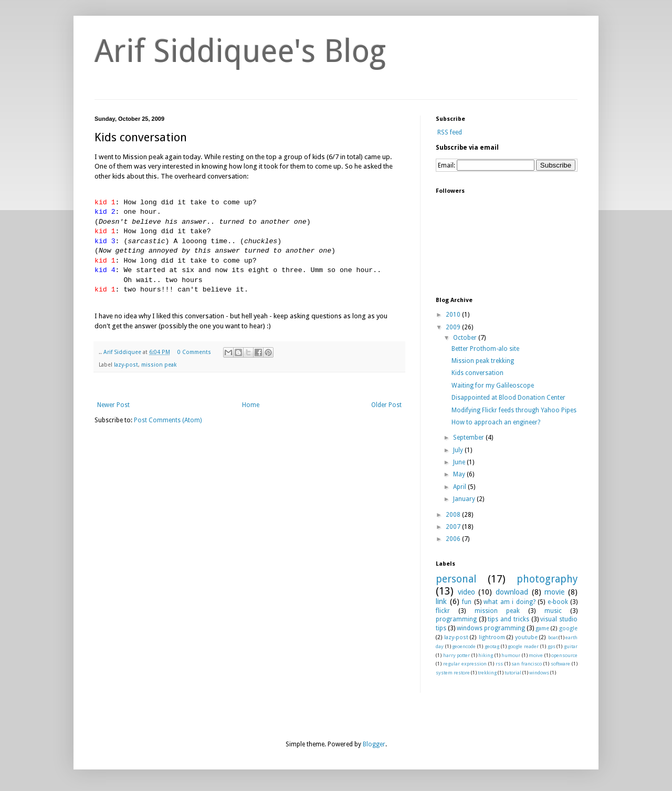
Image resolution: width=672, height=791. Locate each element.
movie (554, 592)
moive (536, 655)
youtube (526, 637)
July (459, 450)
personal (456, 579)
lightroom (492, 637)
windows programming (491, 628)
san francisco (527, 664)
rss (499, 664)
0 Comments (194, 352)
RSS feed (449, 132)
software (560, 664)
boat (553, 637)
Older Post (386, 405)
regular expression (465, 664)
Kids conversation (477, 373)
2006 (454, 539)
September (469, 438)
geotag (492, 646)
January (465, 499)
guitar (571, 646)
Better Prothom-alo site (485, 349)
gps (552, 646)
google (568, 628)
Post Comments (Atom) (168, 420)
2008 (454, 515)
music (553, 611)
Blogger (374, 744)
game (542, 628)
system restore (453, 673)
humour (511, 655)
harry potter (457, 655)
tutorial (513, 673)
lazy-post (126, 365)
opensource (564, 655)
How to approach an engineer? (496, 422)
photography (547, 579)
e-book (558, 602)
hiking (486, 655)
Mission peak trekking (483, 361)
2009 (454, 327)
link (441, 601)
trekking (487, 673)
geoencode (464, 646)
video (466, 592)
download (512, 592)
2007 (454, 527)
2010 (454, 315)
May (460, 474)
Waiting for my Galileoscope (493, 386)
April (460, 487)
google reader (523, 646)
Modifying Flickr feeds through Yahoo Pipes (514, 410)
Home (251, 405)
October (466, 338)
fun (467, 602)
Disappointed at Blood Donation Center (508, 398)
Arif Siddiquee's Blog (240, 51)
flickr (443, 611)
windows (539, 673)
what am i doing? (510, 602)
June (460, 462)
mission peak (159, 365)
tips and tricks (508, 619)
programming (456, 619)
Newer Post (113, 405)
